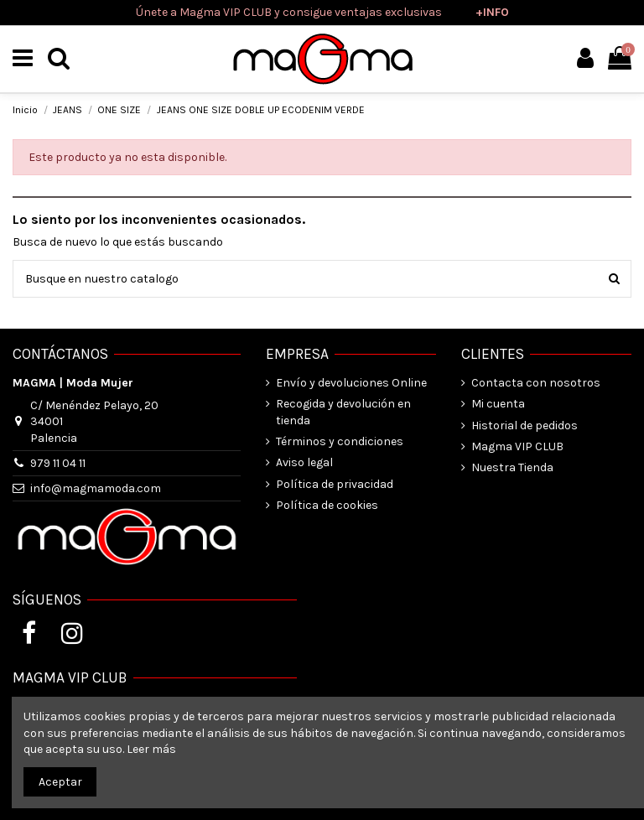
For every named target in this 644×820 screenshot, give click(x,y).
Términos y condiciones (340, 441)
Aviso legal (304, 462)
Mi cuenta (498, 404)
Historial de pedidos (525, 426)
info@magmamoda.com (96, 488)
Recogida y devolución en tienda (343, 412)
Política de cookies (327, 505)
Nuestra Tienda (512, 467)
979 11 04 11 (58, 463)
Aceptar (60, 782)
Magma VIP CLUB (517, 446)
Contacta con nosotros (536, 383)
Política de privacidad (335, 484)
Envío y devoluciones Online (351, 383)
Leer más (151, 749)
